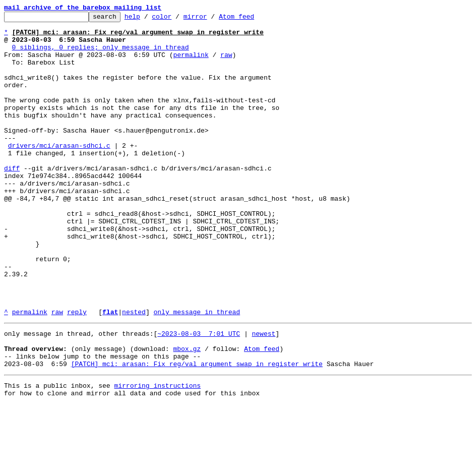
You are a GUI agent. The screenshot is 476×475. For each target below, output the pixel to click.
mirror (211, 19)
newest (263, 395)
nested (134, 372)
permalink (191, 64)
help (148, 19)
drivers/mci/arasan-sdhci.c (59, 172)
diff (12, 200)
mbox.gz (187, 413)
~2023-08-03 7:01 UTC (199, 395)
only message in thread (197, 372)
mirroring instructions (157, 455)
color (177, 19)
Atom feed (252, 19)
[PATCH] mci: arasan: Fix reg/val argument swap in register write (197, 432)
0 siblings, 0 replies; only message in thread (101, 54)
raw (226, 64)
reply (77, 372)
